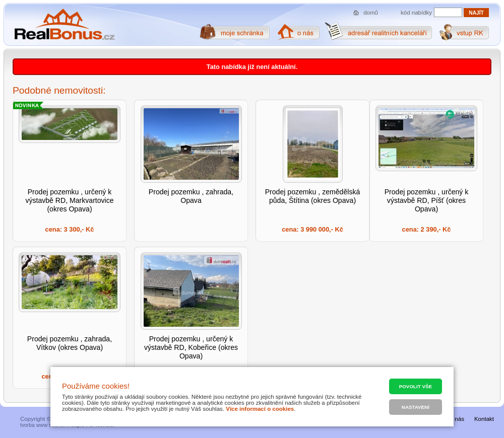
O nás (456, 419)
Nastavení (416, 407)
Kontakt (484, 419)
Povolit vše (416, 386)
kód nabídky (416, 13)
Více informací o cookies (260, 409)
